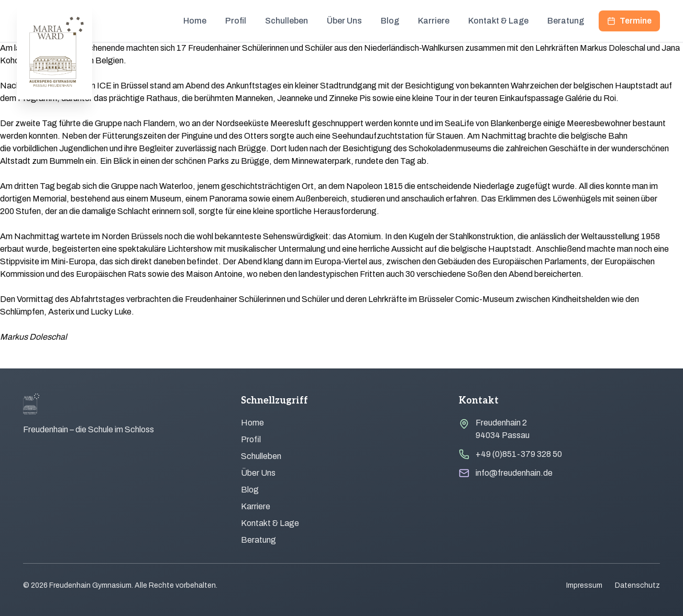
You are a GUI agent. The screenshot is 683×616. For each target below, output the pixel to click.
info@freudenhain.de (514, 473)
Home (195, 21)
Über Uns (344, 21)
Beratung (566, 21)
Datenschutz (637, 585)
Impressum (584, 585)
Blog (390, 21)
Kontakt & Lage (498, 21)
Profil (236, 21)
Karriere (434, 21)
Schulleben (287, 21)
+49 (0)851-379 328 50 (519, 454)
